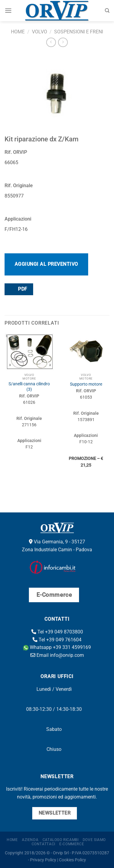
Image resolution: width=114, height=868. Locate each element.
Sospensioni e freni (79, 32)
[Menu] (8, 10)
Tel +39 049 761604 (57, 640)
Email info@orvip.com (57, 655)
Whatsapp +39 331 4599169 (57, 647)
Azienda (30, 840)
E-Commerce (72, 844)
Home (18, 32)
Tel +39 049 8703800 (57, 632)
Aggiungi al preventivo (46, 264)
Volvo (40, 32)
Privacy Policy (43, 860)
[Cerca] (107, 11)
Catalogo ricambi (61, 840)
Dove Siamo (94, 840)
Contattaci (43, 844)
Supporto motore (86, 384)
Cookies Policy (73, 860)
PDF (19, 289)
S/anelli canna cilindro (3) (29, 387)
